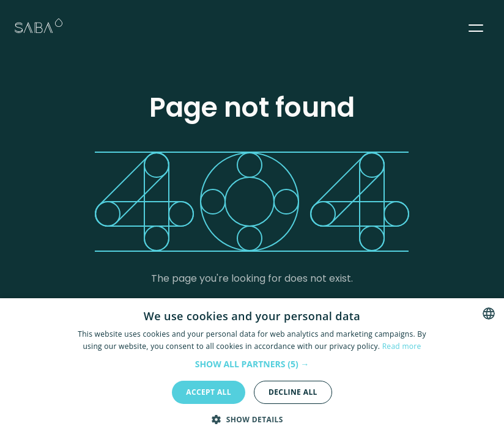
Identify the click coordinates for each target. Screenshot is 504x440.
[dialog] (252, 369)
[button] (476, 26)
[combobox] (489, 313)
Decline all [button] (293, 392)
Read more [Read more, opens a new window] (402, 346)
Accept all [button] (209, 392)
